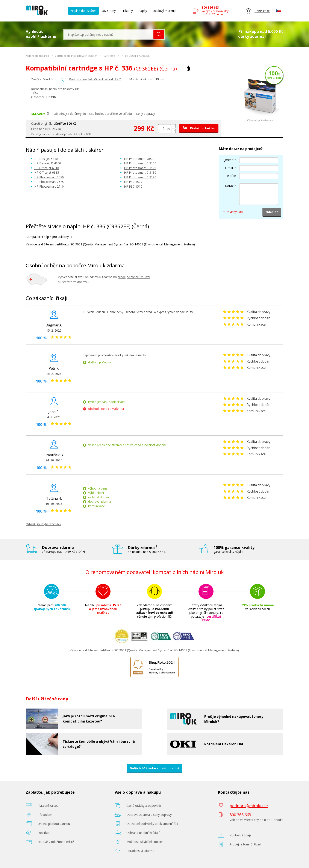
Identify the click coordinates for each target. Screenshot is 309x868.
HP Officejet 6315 (47, 172)
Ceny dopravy (145, 114)
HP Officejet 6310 (47, 168)
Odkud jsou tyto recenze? (43, 524)
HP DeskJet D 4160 (48, 163)
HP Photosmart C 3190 (140, 177)
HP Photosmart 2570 (49, 177)
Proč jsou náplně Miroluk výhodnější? (95, 79)
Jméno (229, 160)
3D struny (109, 11)
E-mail (229, 168)
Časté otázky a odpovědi (144, 806)
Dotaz (229, 186)
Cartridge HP (111, 56)
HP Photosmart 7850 (139, 159)
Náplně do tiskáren (83, 11)
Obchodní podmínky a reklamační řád (152, 824)
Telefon (231, 176)
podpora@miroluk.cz (249, 806)
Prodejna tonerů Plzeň (245, 844)
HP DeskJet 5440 (46, 159)
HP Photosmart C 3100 (140, 163)
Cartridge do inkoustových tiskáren (76, 56)
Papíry (143, 11)
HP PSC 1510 (133, 186)
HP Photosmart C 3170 (140, 168)
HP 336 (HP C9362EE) (138, 56)
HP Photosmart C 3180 (140, 172)
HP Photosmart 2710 (49, 186)
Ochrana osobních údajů (143, 833)
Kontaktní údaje (241, 835)
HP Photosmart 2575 (49, 182)
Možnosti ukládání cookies (145, 842)
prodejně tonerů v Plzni (134, 277)
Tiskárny (127, 11)
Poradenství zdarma (140, 851)
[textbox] (109, 34)
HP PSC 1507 (133, 182)
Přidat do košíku (199, 128)
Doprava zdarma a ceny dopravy (149, 815)
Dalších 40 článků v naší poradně (154, 768)
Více (36, 93)
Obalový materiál (164, 11)
